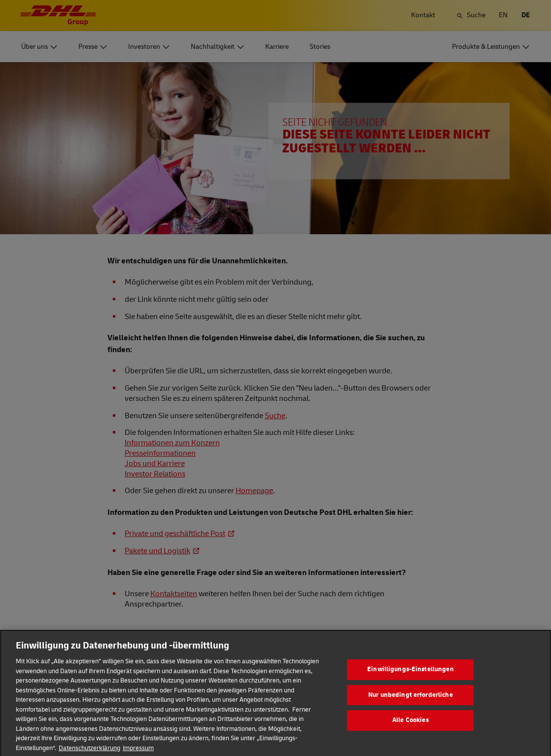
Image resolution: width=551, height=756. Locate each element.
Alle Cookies (411, 728)
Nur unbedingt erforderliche (411, 702)
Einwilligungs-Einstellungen (411, 677)
